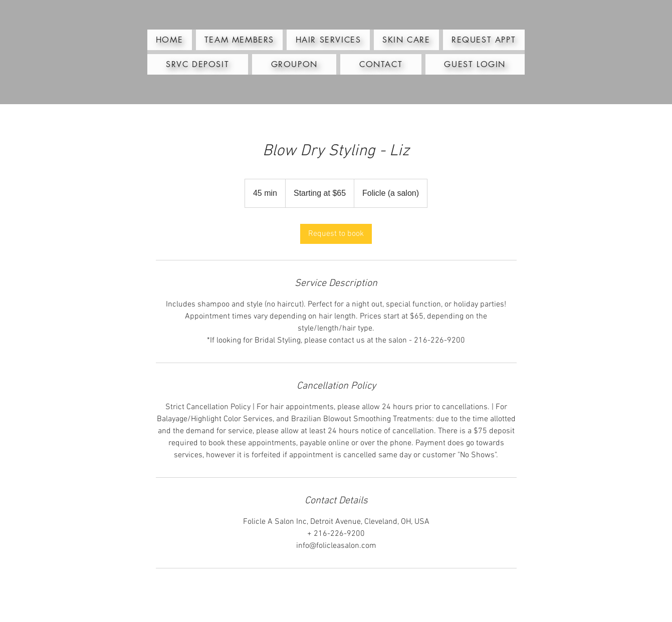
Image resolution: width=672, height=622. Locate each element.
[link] (336, 234)
